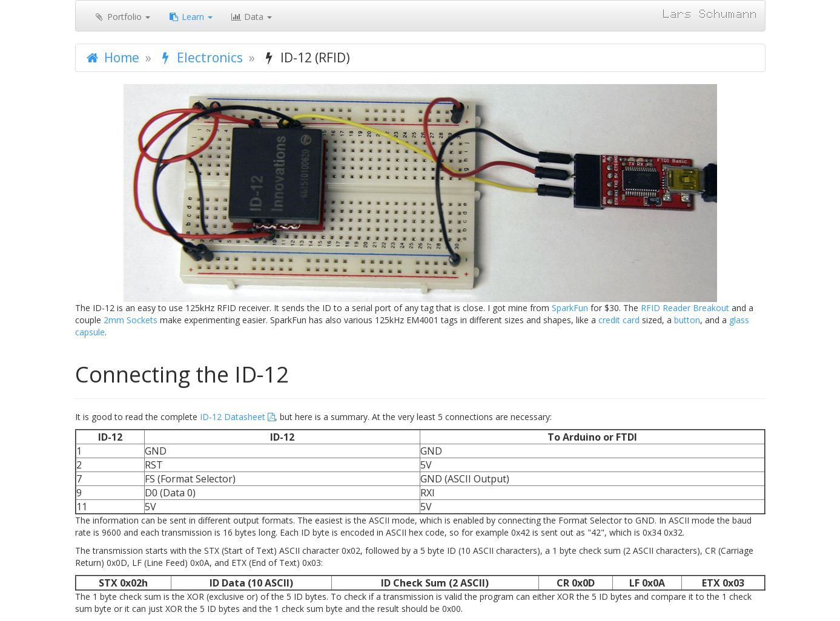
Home (112, 57)
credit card (619, 320)
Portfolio (122, 17)
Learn (190, 17)
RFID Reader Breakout (685, 308)
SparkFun (570, 308)
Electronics (200, 57)
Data (251, 17)
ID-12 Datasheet (233, 417)
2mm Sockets (131, 320)
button (687, 320)
